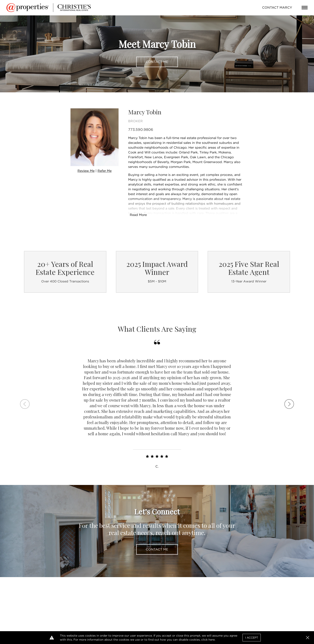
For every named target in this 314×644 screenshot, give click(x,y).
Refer (105, 171)
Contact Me (157, 62)
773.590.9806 (141, 130)
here (212, 640)
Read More (138, 215)
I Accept (252, 638)
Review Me (86, 171)
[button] (308, 638)
